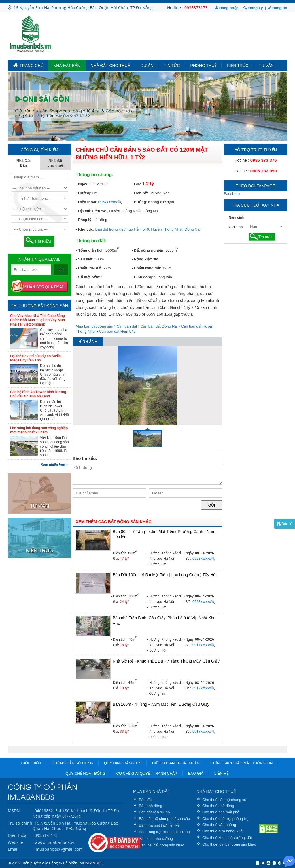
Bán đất (145, 800)
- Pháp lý (84, 220)
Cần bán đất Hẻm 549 (117, 331)
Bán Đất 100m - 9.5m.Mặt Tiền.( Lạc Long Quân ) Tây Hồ (164, 575)
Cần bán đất (127, 326)
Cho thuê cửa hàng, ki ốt (223, 831)
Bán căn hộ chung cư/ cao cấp (164, 819)
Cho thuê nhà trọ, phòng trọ (225, 819)
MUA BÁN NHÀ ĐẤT (152, 791)
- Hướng (139, 202)
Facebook (232, 194)
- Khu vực (84, 229)
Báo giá (196, 773)
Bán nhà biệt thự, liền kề (159, 825)
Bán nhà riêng (151, 806)
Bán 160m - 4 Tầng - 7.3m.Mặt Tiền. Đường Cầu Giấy (161, 704)
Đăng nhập (227, 8)
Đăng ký (253, 8)
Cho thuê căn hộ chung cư (224, 800)
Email (13, 849)
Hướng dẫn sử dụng (72, 763)
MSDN (14, 811)
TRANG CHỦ (28, 65)
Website (16, 842)
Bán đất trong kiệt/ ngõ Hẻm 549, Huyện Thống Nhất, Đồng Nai (148, 229)
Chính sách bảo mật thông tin (241, 763)
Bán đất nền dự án (154, 812)
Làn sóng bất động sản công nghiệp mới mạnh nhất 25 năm (39, 430)
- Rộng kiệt (141, 259)
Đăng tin (278, 8)
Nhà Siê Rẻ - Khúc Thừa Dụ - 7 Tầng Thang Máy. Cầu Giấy (166, 661)
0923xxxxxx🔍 (204, 559)
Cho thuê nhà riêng (218, 806)
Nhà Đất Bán (67, 66)
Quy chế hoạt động (85, 773)
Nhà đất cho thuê (111, 66)
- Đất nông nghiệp (147, 250)
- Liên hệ (139, 193)
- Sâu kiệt (84, 259)
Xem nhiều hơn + (54, 465)
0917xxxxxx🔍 (204, 645)
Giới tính (236, 227)
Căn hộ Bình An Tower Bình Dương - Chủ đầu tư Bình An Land (39, 394)
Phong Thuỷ (204, 66)
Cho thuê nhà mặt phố (221, 812)
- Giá (136, 184)
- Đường (83, 193)
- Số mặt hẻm (87, 277)
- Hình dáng (142, 277)
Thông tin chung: (95, 175)
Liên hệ (221, 773)
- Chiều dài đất (89, 268)
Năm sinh (237, 218)
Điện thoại (18, 835)
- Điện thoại (86, 202)
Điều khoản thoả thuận (176, 763)
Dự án (147, 66)
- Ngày (82, 184)
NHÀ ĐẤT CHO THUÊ (216, 791)
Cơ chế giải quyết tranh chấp (147, 773)
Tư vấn (266, 66)
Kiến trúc (238, 66)
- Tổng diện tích (90, 250)
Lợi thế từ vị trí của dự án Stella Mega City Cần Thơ (35, 358)
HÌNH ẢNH (88, 342)
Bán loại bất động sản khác (161, 845)
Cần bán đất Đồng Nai (159, 326)
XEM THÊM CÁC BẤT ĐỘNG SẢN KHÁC (114, 522)
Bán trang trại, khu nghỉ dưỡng (164, 832)
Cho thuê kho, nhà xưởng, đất (227, 838)
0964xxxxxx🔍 (110, 202)
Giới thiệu (31, 763)
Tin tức (172, 66)
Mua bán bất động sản (94, 326)
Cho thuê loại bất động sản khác (229, 844)
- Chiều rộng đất (146, 268)
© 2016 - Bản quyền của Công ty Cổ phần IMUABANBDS (55, 863)
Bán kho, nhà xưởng (156, 839)
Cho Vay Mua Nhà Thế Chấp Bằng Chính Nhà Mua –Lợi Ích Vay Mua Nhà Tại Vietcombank (37, 320)
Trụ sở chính (20, 823)
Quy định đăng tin (123, 763)
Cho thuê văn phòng (219, 825)
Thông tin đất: (91, 241)
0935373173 (196, 8)
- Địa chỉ (83, 211)
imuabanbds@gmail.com (59, 849)
